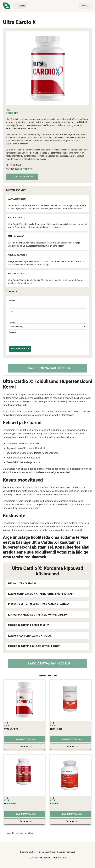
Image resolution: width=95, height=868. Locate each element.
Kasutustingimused (66, 852)
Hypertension (25, 169)
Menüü (20, 6)
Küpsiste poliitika (28, 852)
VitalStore (62, 858)
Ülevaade (13, 332)
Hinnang (13, 322)
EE (86, 6)
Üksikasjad (24, 747)
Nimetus (13, 301)
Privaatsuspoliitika (46, 852)
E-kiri (11, 311)
